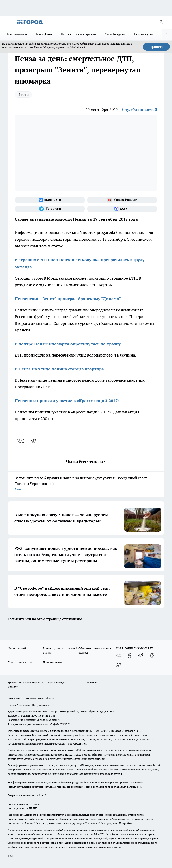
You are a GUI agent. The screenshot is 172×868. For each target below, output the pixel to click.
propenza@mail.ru (67, 711)
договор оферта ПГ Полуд (24, 804)
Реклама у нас (144, 34)
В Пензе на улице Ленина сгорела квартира (59, 369)
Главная (92, 682)
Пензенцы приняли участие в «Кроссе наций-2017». (68, 401)
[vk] (21, 441)
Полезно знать (52, 662)
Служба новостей (140, 109)
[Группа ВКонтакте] (50, 200)
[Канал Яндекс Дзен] (152, 655)
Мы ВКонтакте (17, 34)
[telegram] (35, 441)
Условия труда (56, 682)
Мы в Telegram (115, 34)
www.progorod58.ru (42, 698)
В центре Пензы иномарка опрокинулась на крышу (68, 344)
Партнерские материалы (79, 34)
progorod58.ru (75, 750)
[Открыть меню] (9, 22)
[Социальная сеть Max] (122, 209)
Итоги (23, 94)
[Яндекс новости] (122, 200)
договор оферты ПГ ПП (22, 808)
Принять (156, 47)
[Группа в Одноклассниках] (130, 655)
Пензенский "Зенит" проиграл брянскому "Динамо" (68, 299)
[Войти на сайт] (161, 22)
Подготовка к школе (20, 662)
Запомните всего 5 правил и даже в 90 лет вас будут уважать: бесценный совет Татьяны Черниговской (86, 484)
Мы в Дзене (44, 34)
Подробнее (126, 823)
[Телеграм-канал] (50, 209)
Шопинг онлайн (17, 648)
